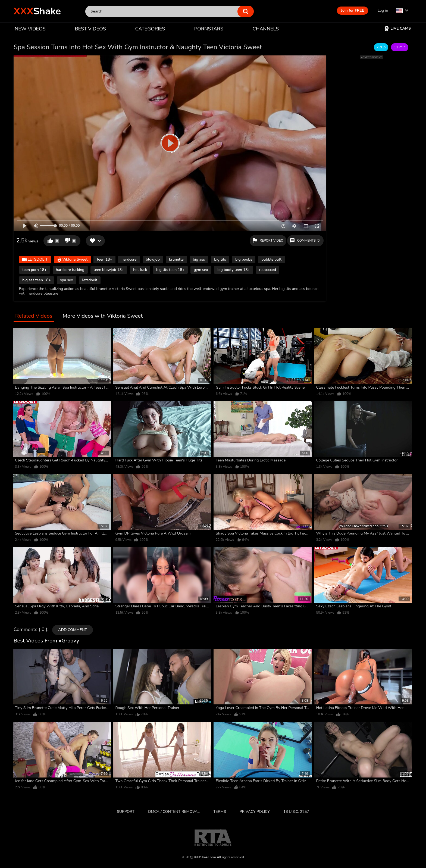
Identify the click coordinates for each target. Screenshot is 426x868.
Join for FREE (353, 10)
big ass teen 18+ (37, 280)
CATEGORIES (150, 29)
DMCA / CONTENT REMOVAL (174, 812)
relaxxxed (268, 270)
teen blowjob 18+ (109, 270)
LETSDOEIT (35, 260)
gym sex (201, 270)
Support (126, 812)
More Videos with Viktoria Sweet (103, 316)
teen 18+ (104, 259)
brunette (176, 259)
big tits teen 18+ (170, 270)
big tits (220, 259)
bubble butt (271, 259)
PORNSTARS (209, 29)
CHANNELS (266, 29)
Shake (37, 11)
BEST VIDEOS (90, 29)
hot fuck (140, 270)
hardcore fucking (70, 270)
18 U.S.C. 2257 (296, 812)
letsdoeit (90, 280)
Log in (383, 10)
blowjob (153, 259)
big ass (199, 259)
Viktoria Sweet (72, 260)
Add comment (73, 630)
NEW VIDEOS (30, 29)
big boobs (244, 259)
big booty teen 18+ (234, 270)
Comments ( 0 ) (30, 630)
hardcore (129, 259)
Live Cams (397, 28)
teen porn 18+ (35, 270)
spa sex (67, 280)
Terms (220, 812)
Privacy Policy (255, 812)
